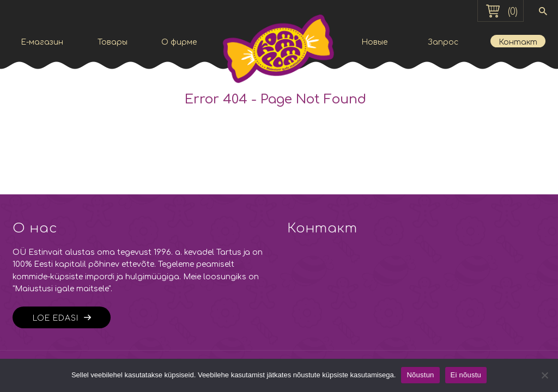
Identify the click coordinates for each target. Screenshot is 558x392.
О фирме (179, 42)
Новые (374, 42)
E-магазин (42, 42)
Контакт (518, 42)
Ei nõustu (466, 375)
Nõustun (420, 375)
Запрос (443, 42)
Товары (113, 42)
